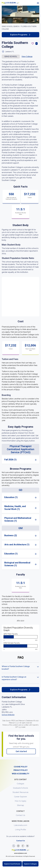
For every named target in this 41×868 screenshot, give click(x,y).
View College (27, 57)
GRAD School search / (11, 26)
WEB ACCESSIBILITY (20, 774)
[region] (20, 383)
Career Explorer (20, 797)
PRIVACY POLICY (21, 770)
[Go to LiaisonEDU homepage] (10, 3)
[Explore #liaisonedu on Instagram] (18, 846)
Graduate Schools (20, 788)
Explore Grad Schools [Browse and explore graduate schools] (12, 864)
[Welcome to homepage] (21, 850)
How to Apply (21, 801)
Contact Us (21, 815)
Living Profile (20, 830)
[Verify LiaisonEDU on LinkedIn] (27, 846)
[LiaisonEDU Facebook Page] (23, 846)
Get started (21, 751)
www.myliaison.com (20, 853)
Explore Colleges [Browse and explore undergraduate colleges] (30, 864)
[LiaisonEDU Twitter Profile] (14, 846)
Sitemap (21, 805)
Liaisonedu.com (20, 825)
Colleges (20, 784)
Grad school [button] (11, 57)
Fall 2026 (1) (10, 460)
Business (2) (11, 535)
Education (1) (11, 497)
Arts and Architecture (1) (17, 545)
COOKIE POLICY (21, 767)
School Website (8, 715)
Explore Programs (20, 35)
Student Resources (20, 792)
